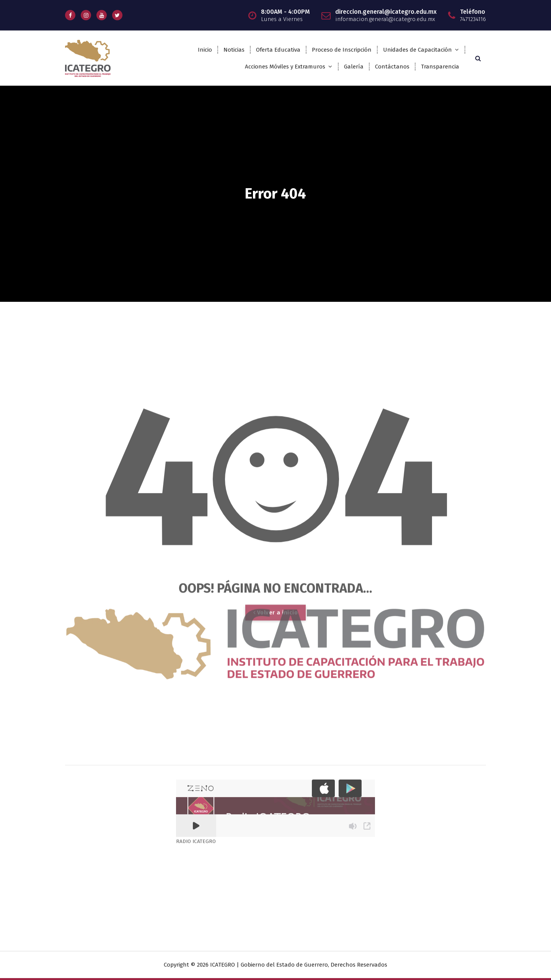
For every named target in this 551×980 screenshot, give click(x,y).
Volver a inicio (276, 746)
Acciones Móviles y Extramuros (285, 67)
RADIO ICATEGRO (196, 663)
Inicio (205, 50)
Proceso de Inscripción (342, 50)
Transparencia (440, 67)
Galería (354, 67)
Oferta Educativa (278, 50)
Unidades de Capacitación (417, 50)
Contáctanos (392, 67)
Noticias (234, 50)
